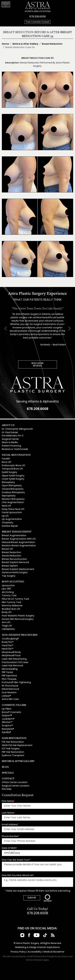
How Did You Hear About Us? (18, 875)
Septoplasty (9, 496)
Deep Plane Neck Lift (13, 509)
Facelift (6, 459)
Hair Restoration (14, 738)
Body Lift (7, 612)
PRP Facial (7, 672)
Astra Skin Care (10, 699)
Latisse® (6, 696)
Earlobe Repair (10, 526)
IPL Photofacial (10, 686)
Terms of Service (34, 960)
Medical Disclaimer (54, 952)
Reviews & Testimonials (15, 449)
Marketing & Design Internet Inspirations (37, 947)
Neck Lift (7, 506)
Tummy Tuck (9, 596)
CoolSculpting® (10, 639)
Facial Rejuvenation (16, 455)
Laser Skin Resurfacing (14, 659)
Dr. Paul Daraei (10, 433)
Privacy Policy (18, 952)
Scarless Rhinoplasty (13, 493)
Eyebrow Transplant (13, 756)
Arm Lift (6, 623)
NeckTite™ (8, 649)
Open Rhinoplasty (12, 486)
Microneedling (10, 669)
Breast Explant (10, 566)
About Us (8, 425)
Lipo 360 (6, 589)
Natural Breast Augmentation (18, 542)
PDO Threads (9, 679)
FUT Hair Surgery (11, 749)
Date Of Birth (10, 848)
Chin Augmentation (13, 503)
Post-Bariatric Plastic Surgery (18, 616)
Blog (5, 767)
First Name (8, 801)
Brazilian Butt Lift (11, 609)
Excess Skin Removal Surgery (18, 619)
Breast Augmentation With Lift (19, 539)
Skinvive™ (7, 722)
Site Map (7, 789)
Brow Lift (7, 462)
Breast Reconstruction (14, 559)
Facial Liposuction (12, 513)
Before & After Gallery (25, 44)
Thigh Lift (7, 626)
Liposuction (8, 586)
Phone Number (11, 836)
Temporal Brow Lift (12, 469)
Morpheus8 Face (11, 656)
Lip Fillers (7, 709)
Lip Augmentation (12, 519)
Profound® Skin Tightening (16, 683)
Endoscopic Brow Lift (14, 466)
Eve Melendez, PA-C (13, 436)
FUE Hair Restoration (13, 742)
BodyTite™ (8, 642)
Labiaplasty (8, 629)
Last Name (8, 813)
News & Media (10, 443)
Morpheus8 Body (11, 652)
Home (5, 44)
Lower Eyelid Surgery (13, 479)
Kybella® (6, 732)
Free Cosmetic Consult (37, 22)
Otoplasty (8, 523)
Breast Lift (7, 549)
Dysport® (7, 716)
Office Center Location (15, 782)
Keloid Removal (10, 689)
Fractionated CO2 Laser (15, 662)
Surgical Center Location (16, 786)
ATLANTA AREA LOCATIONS (38, 11)
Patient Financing (11, 446)
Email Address (10, 825)
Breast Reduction (52, 44)
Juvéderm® (8, 719)
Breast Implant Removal (15, 563)
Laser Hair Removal (12, 666)
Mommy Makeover (12, 606)
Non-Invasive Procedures (20, 635)
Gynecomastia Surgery (15, 573)
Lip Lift (5, 516)
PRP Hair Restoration (13, 752)
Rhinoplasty (8, 482)
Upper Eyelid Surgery (13, 476)
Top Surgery (9, 576)
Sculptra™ (7, 726)
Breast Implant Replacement (18, 569)
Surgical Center (10, 439)
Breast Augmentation (14, 536)
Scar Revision (9, 693)
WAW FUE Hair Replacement (17, 745)
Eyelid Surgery (9, 472)
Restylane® (8, 729)
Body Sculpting (13, 581)
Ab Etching (8, 592)
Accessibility (35, 952)
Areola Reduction (11, 556)
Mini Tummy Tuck (12, 602)
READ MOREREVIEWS (38, 365)
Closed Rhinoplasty (13, 489)
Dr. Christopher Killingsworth (17, 429)
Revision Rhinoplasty (13, 499)
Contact (8, 778)
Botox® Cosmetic (12, 712)
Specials (8, 773)
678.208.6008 (37, 17)
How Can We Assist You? (16, 860)
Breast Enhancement (17, 532)
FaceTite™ (8, 646)
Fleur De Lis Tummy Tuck (15, 599)
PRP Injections (9, 676)
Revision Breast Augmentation (19, 546)
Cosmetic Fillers (14, 705)
